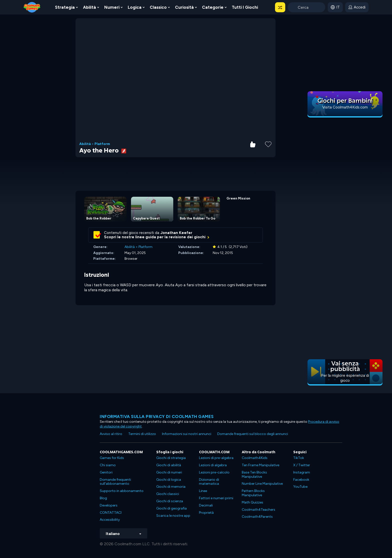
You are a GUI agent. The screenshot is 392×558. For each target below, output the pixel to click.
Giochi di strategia (171, 458)
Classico (158, 7)
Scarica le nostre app (173, 516)
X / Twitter (302, 465)
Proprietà (206, 513)
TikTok (299, 458)
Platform (102, 144)
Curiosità (184, 7)
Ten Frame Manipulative (260, 465)
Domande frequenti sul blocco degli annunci (253, 434)
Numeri (112, 7)
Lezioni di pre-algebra (216, 458)
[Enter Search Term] (306, 7)
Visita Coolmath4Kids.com (345, 107)
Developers (109, 505)
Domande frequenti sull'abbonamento (115, 482)
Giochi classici (168, 494)
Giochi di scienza (170, 501)
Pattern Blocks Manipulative (253, 493)
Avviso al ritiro (111, 434)
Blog (103, 498)
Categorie (213, 7)
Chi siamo (108, 465)
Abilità (89, 7)
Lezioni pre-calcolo (214, 472)
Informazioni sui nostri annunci (187, 434)
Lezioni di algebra (213, 465)
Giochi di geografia (171, 508)
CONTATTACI (111, 513)
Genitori (106, 472)
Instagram (302, 472)
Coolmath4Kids (255, 458)
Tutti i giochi (245, 7)
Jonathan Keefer (176, 233)
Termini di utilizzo (142, 434)
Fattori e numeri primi (216, 498)
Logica (135, 7)
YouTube (300, 487)
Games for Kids (112, 458)
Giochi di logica (169, 480)
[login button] (357, 7)
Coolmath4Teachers (258, 510)
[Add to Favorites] (268, 144)
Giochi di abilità (169, 465)
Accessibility (110, 520)
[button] (280, 7)
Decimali (206, 505)
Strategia (65, 7)
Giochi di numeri (169, 472)
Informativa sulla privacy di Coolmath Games (157, 416)
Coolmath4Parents (257, 517)
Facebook (301, 480)
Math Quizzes (252, 502)
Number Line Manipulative (262, 484)
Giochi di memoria (171, 487)
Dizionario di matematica (209, 482)
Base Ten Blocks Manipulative (254, 474)
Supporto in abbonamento (122, 491)
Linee (203, 491)
